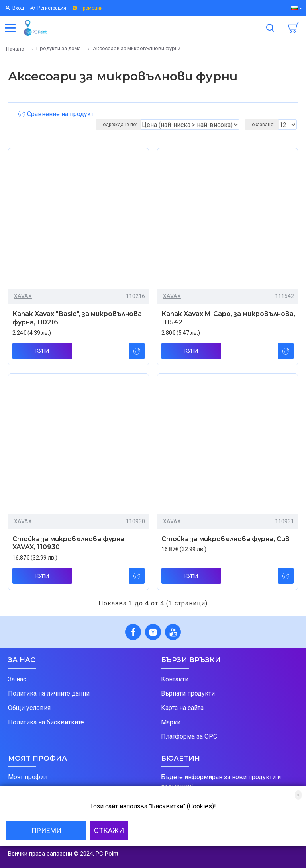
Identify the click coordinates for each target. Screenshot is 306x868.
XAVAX (23, 296)
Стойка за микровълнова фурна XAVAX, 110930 (68, 543)
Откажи (109, 830)
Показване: (262, 125)
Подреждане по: (118, 125)
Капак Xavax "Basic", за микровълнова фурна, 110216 (77, 318)
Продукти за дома (59, 48)
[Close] (298, 795)
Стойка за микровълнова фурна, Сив (226, 539)
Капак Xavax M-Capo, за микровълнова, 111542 (228, 318)
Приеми (46, 830)
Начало (15, 49)
